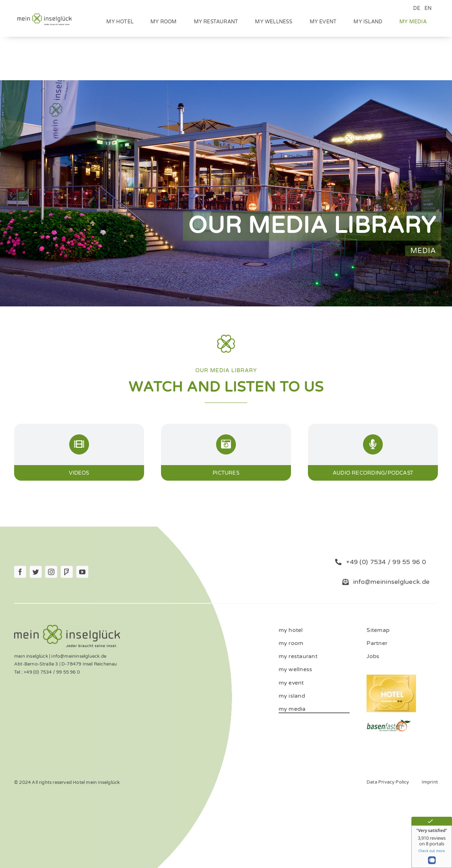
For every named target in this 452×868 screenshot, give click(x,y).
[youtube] (82, 572)
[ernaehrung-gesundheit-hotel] (389, 722)
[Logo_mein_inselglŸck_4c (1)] (44, 16)
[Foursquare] (67, 572)
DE (417, 8)
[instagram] (51, 572)
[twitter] (36, 572)
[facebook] (20, 572)
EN (428, 8)
